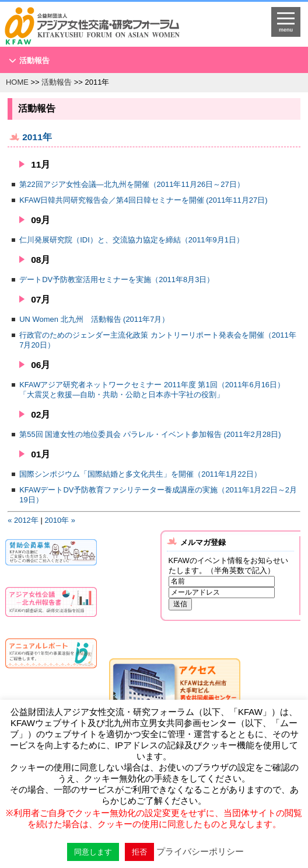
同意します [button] (93, 852)
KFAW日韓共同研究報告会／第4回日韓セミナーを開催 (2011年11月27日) (143, 199)
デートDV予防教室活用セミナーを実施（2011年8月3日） (117, 279)
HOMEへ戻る (119, 27)
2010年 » (60, 520)
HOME (17, 81)
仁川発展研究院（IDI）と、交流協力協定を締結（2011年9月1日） (132, 239)
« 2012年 (23, 520)
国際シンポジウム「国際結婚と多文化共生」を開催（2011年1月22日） (140, 473)
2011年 (37, 136)
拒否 (139, 852)
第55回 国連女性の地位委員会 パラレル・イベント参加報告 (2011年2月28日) (150, 434)
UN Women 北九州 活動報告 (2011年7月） (94, 319)
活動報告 (34, 60)
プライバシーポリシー (200, 851)
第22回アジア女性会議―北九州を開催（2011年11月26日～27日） (132, 184)
